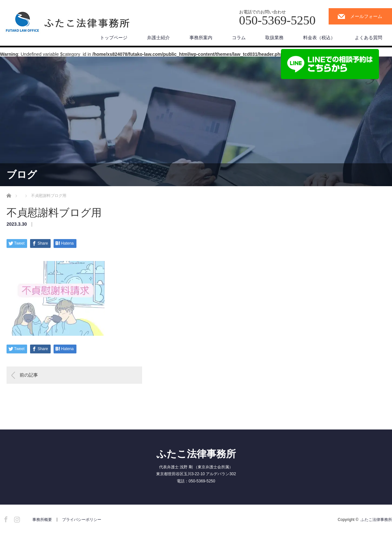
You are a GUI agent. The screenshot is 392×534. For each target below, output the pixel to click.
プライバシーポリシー (82, 520)
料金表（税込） (319, 38)
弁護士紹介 (158, 38)
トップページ (114, 38)
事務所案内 (201, 38)
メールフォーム (366, 16)
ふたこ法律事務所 (196, 454)
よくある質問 (368, 38)
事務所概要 (42, 520)
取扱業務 (274, 38)
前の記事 (29, 375)
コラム (239, 38)
